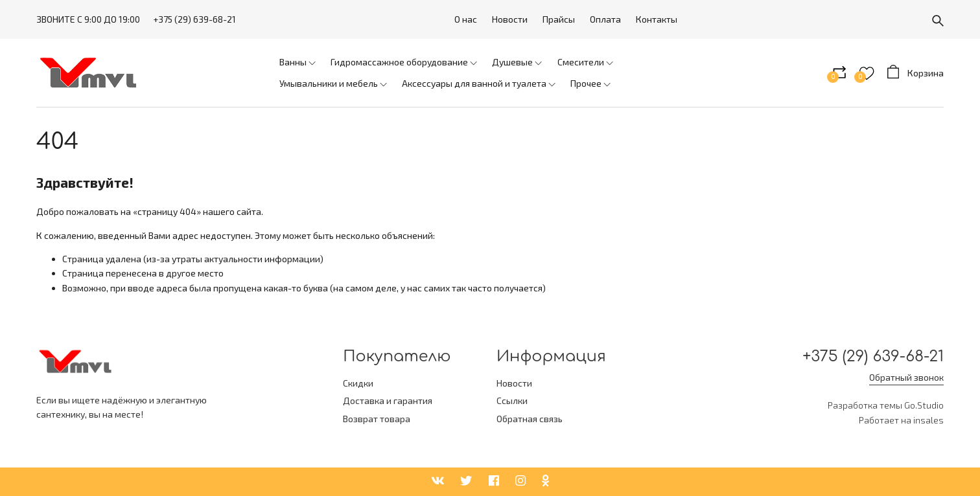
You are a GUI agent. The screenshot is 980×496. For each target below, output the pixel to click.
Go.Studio (924, 405)
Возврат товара (377, 419)
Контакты (657, 19)
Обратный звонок (906, 377)
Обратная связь (530, 419)
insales (928, 420)
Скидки (358, 383)
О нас (466, 19)
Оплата (605, 19)
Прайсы (559, 19)
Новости (510, 19)
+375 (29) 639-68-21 (194, 19)
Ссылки (512, 400)
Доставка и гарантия (388, 400)
